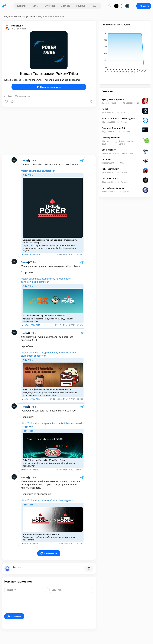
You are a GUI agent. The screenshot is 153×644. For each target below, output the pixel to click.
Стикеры (50, 6)
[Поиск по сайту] (110, 6)
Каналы (22, 6)
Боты (35, 6)
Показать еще (49, 553)
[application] (125, 54)
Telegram (8, 16)
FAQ (94, 6)
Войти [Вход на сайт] (144, 6)
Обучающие (29, 16)
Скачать (66, 6)
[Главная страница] (4, 6)
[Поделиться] (13, 102)
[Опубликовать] (116, 6)
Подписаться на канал (49, 87)
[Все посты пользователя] (89, 569)
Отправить (14, 616)
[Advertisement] (49, 131)
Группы (81, 6)
